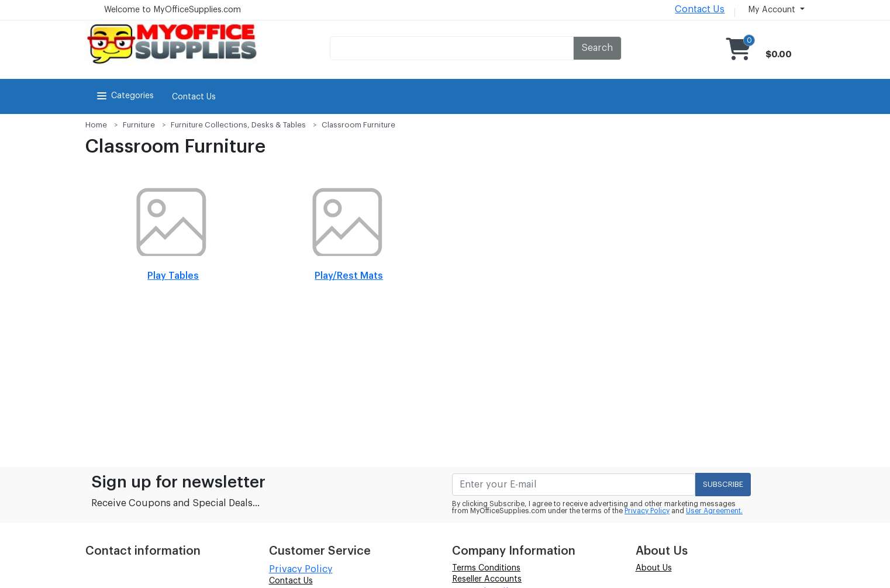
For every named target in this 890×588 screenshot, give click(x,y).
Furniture (139, 125)
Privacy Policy (647, 511)
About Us (654, 568)
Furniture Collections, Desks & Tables (238, 125)
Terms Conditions (486, 568)
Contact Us (700, 9)
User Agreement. (714, 511)
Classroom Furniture (358, 125)
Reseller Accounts (487, 579)
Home (96, 125)
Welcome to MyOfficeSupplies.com (173, 10)
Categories (124, 96)
